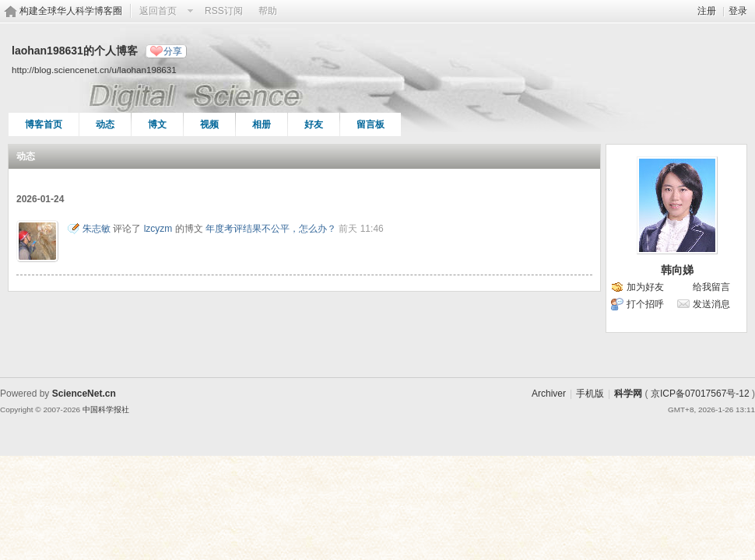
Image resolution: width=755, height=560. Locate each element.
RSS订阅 (224, 11)
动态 (105, 124)
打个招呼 (645, 304)
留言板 (370, 124)
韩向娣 (677, 270)
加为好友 (645, 287)
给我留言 (711, 287)
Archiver (549, 394)
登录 (738, 11)
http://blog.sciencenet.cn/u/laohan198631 (94, 70)
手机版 (590, 394)
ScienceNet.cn (84, 394)
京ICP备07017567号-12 (700, 394)
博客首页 (44, 124)
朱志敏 (97, 229)
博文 (157, 124)
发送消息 (711, 304)
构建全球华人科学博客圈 (71, 11)
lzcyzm (158, 229)
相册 (262, 124)
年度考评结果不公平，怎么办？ (271, 229)
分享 (173, 51)
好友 (314, 124)
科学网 (628, 394)
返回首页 (158, 11)
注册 (707, 11)
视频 (209, 124)
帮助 (268, 11)
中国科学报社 (106, 409)
